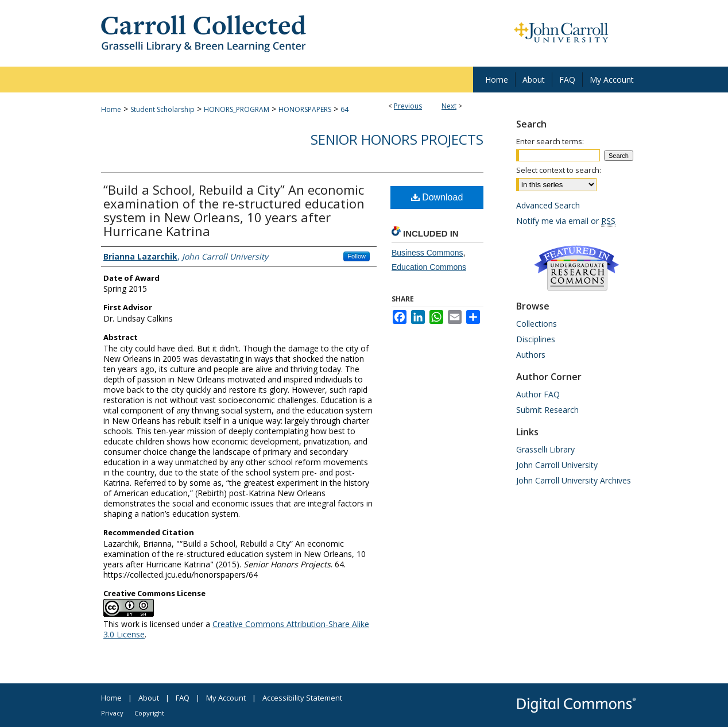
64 (344, 109)
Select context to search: (559, 170)
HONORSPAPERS (305, 109)
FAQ (183, 698)
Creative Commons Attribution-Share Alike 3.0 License (236, 629)
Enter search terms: (550, 141)
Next (449, 106)
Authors (531, 355)
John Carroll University (557, 465)
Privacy (112, 713)
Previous (408, 106)
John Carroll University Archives (574, 480)
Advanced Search (548, 205)
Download (437, 197)
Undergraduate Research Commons (576, 268)
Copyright (149, 713)
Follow (357, 256)
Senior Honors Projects (397, 139)
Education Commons (429, 267)
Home (111, 109)
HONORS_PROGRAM (237, 109)
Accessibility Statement (302, 698)
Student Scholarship (162, 109)
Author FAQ (538, 394)
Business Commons (427, 253)
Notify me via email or (566, 221)
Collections (537, 324)
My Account (226, 698)
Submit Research (547, 410)
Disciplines (536, 339)
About (149, 698)
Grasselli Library (545, 449)
